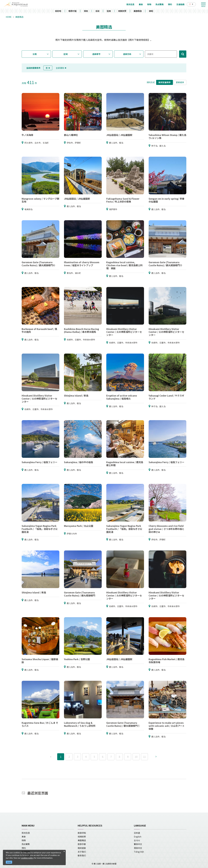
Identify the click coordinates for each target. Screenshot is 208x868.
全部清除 (61, 68)
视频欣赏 (122, 11)
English (138, 837)
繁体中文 (138, 844)
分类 (35, 54)
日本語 (137, 833)
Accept (9, 862)
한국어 (137, 840)
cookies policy (27, 858)
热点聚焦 (26, 844)
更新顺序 (180, 82)
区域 (66, 54)
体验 (86, 11)
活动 (97, 11)
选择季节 (96, 54)
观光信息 (26, 833)
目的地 (58, 11)
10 (136, 757)
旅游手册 (82, 844)
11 (144, 757)
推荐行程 (73, 11)
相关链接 (82, 848)
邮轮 (151, 11)
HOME (9, 17)
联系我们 (82, 855)
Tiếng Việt (139, 852)
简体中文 (138, 848)
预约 (24, 848)
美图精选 (138, 11)
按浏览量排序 (165, 82)
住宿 (109, 11)
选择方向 (127, 54)
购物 (24, 840)
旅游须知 (82, 833)
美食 (24, 837)
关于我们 (82, 852)
